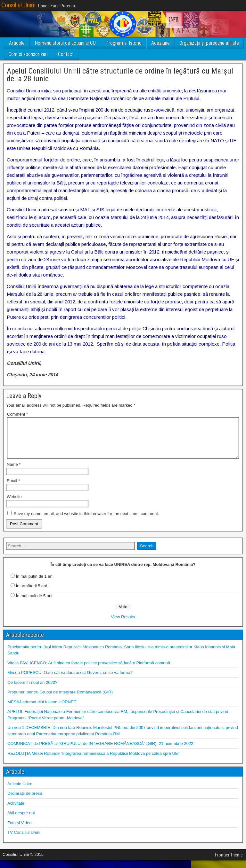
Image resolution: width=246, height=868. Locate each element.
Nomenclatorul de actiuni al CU (65, 43)
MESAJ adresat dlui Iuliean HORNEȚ (42, 710)
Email (13, 488)
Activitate (16, 811)
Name (14, 472)
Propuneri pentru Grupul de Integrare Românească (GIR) (60, 700)
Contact (66, 54)
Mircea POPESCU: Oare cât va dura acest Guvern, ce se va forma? (70, 680)
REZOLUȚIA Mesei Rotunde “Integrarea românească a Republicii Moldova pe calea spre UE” (93, 761)
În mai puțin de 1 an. (35, 584)
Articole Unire (20, 791)
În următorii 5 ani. (32, 594)
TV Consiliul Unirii (24, 840)
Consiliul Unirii (18, 5)
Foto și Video (20, 830)
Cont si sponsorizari (28, 54)
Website (14, 504)
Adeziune (160, 43)
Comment (17, 414)
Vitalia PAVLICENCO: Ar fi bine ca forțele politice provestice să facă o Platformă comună (89, 671)
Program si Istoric (123, 43)
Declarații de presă (25, 801)
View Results (123, 625)
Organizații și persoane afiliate (209, 43)
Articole (17, 43)
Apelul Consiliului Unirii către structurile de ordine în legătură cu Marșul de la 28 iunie (120, 75)
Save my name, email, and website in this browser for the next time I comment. (86, 521)
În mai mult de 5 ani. (35, 603)
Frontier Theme (229, 863)
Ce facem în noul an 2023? (32, 690)
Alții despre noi (21, 821)
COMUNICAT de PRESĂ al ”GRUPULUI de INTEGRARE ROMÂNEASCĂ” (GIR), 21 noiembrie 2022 (100, 751)
